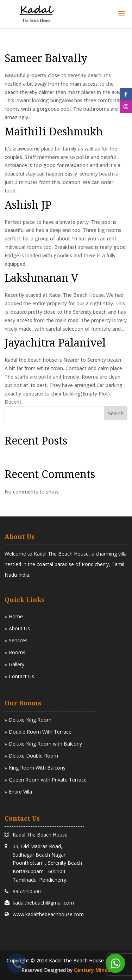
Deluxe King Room (28, 720)
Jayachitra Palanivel (55, 342)
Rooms (15, 652)
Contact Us (19, 676)
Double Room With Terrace (38, 732)
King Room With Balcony (35, 768)
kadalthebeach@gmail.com (43, 903)
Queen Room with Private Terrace (46, 780)
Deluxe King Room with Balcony (43, 744)
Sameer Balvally (46, 58)
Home (14, 616)
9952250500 (27, 891)
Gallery (14, 664)
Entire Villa (18, 792)
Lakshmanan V (41, 278)
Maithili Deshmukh (54, 131)
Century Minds (92, 970)
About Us (17, 628)
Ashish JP (28, 205)
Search (116, 413)
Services (16, 640)
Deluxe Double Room (31, 756)
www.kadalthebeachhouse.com (48, 914)
